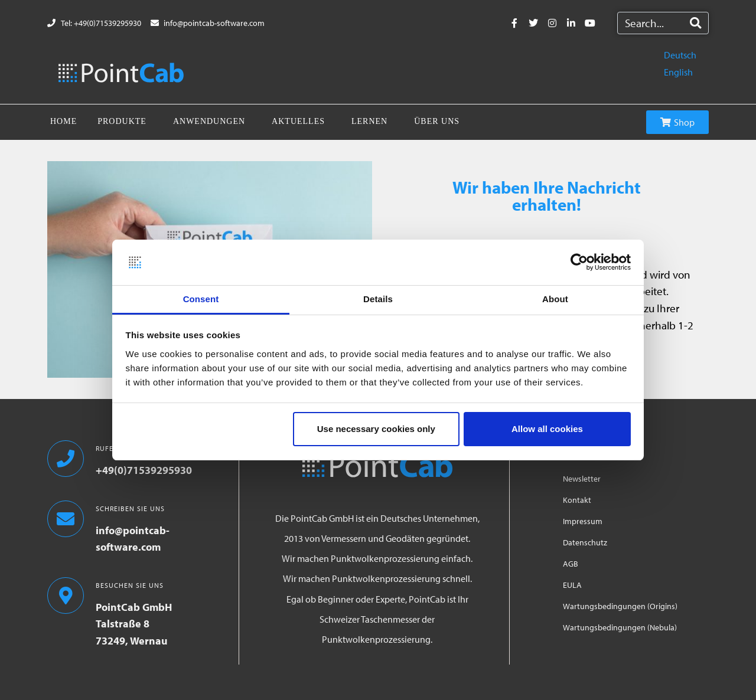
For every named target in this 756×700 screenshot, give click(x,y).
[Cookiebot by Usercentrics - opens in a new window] (579, 263)
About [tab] (555, 299)
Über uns (437, 121)
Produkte (122, 121)
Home (63, 121)
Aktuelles (298, 121)
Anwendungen (209, 121)
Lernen (369, 121)
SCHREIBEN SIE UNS (130, 508)
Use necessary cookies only (376, 429)
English (678, 72)
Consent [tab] (201, 299)
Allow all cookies (547, 429)
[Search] (695, 23)
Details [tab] (378, 299)
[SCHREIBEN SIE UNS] (66, 519)
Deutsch (680, 55)
